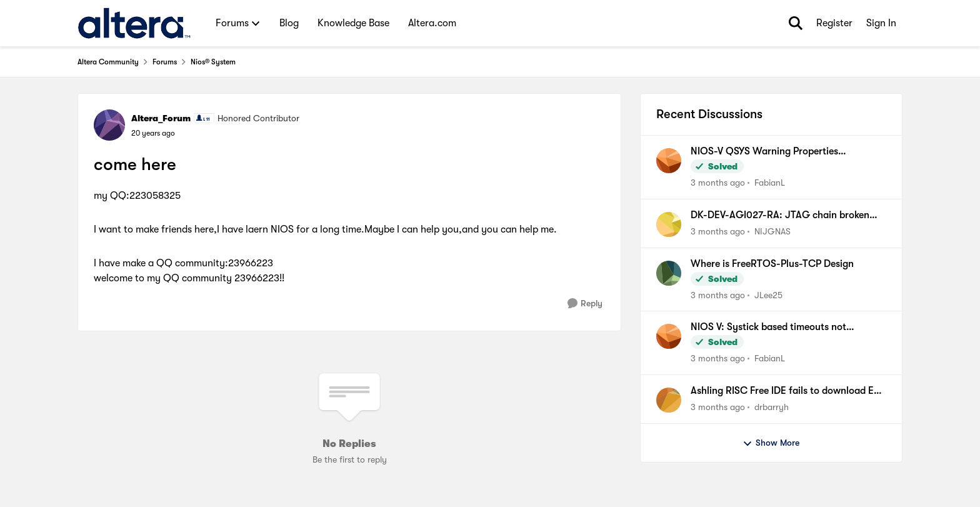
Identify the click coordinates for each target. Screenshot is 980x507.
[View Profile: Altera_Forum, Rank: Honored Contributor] (109, 125)
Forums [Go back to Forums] (165, 62)
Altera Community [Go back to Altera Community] (108, 62)
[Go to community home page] (134, 23)
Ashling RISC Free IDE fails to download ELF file (787, 391)
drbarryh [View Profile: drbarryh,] (772, 407)
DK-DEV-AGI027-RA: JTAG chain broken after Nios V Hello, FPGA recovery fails (780, 216)
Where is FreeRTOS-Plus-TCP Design (772, 264)
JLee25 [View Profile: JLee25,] (768, 294)
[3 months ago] (718, 183)
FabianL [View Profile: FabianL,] (770, 183)
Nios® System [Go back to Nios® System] (213, 62)
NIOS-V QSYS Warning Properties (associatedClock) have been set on (769, 152)
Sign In (881, 23)
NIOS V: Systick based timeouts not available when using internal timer (768, 328)
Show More (771, 443)
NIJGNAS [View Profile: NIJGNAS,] (772, 231)
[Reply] (585, 304)
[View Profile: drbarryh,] (669, 400)
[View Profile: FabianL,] (669, 161)
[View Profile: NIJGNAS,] (669, 224)
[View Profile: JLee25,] (669, 273)
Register (834, 23)
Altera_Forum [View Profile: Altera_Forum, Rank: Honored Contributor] (161, 118)
